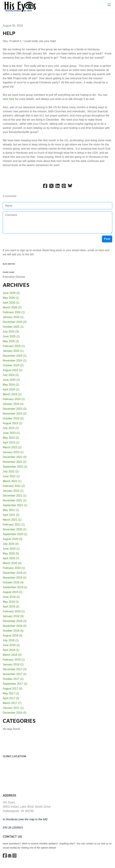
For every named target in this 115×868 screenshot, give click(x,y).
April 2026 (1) (11, 303)
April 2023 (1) (11, 443)
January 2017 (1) (13, 708)
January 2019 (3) (13, 616)
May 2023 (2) (11, 438)
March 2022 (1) (12, 481)
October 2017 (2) (13, 679)
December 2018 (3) (15, 621)
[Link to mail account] (10, 856)
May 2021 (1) (11, 510)
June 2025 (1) (11, 336)
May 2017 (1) (11, 693)
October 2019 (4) (13, 582)
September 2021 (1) (15, 505)
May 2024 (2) (11, 385)
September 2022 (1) (15, 467)
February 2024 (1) (14, 399)
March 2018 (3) (12, 655)
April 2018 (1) (11, 650)
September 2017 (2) (15, 684)
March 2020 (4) (12, 563)
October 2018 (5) (13, 631)
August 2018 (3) (13, 635)
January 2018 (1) (13, 664)
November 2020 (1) (15, 529)
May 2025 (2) (11, 341)
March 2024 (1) (12, 394)
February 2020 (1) (14, 568)
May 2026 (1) (11, 298)
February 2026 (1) (14, 312)
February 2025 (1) (14, 346)
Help (9, 33)
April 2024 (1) (11, 389)
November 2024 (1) (15, 361)
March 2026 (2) (12, 307)
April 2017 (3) (11, 698)
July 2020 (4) (11, 544)
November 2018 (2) (15, 626)
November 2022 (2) (15, 462)
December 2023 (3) (15, 409)
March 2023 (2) (12, 447)
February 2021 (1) (14, 525)
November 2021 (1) (15, 500)
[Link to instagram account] (14, 856)
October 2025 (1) (13, 327)
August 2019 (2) (13, 592)
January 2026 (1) (13, 317)
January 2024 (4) (13, 404)
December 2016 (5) (15, 713)
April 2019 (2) (11, 607)
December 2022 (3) (15, 457)
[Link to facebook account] (5, 856)
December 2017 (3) (15, 669)
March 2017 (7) (12, 703)
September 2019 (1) (15, 587)
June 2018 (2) (11, 645)
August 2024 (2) (13, 370)
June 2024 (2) (11, 380)
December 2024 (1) (15, 356)
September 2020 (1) (15, 534)
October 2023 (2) (13, 418)
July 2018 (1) (11, 640)
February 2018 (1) (14, 660)
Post (107, 239)
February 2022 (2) (14, 486)
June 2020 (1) (11, 549)
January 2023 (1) (13, 452)
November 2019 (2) (15, 578)
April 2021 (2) (11, 515)
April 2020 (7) (11, 558)
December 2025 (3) (15, 322)
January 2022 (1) (13, 491)
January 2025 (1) (13, 351)
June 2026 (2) (11, 293)
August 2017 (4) (13, 689)
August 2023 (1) (13, 423)
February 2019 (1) (14, 611)
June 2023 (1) (11, 433)
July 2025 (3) (11, 332)
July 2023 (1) (11, 428)
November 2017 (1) (15, 674)
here (12, 99)
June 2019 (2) (11, 597)
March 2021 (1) (12, 520)
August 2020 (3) (13, 539)
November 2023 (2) (15, 414)
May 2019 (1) (11, 602)
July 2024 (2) (11, 375)
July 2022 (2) (11, 471)
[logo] (20, 7)
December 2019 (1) (15, 573)
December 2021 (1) (15, 496)
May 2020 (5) (11, 553)
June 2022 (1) (11, 476)
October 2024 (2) (13, 365)
